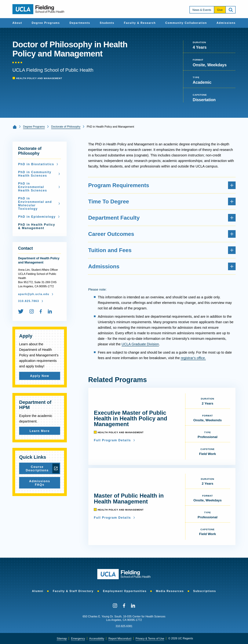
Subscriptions (205, 591)
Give (220, 10)
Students (107, 23)
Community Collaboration (186, 23)
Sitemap (62, 639)
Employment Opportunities (125, 591)
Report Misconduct (120, 639)
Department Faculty (162, 218)
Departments (80, 23)
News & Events (202, 10)
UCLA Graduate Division (140, 344)
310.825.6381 (124, 626)
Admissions (226, 23)
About (17, 23)
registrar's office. (193, 358)
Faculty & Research (140, 23)
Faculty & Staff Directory (73, 591)
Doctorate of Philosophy (66, 127)
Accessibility (97, 639)
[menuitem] (17, 23)
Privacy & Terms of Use (150, 639)
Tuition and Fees (162, 250)
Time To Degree (162, 201)
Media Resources (170, 591)
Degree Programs (46, 23)
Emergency (78, 639)
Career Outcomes (162, 234)
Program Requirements (162, 185)
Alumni (38, 591)
